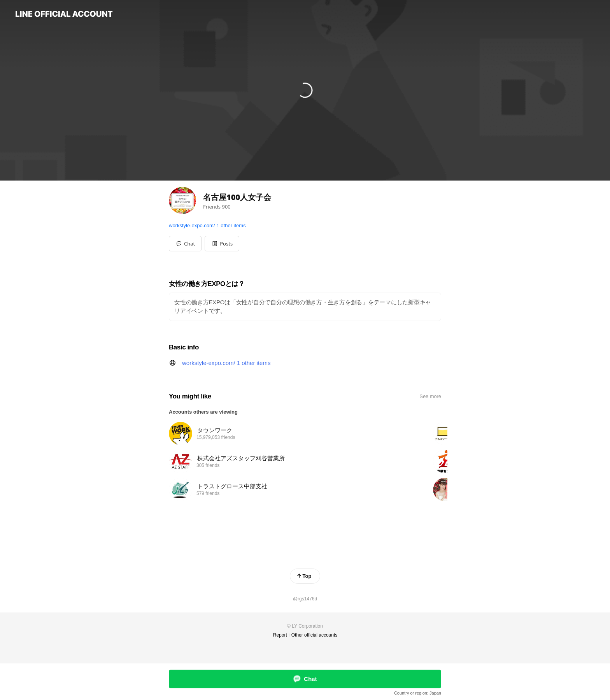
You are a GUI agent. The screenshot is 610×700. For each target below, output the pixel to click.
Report (280, 635)
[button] (222, 244)
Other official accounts (315, 635)
